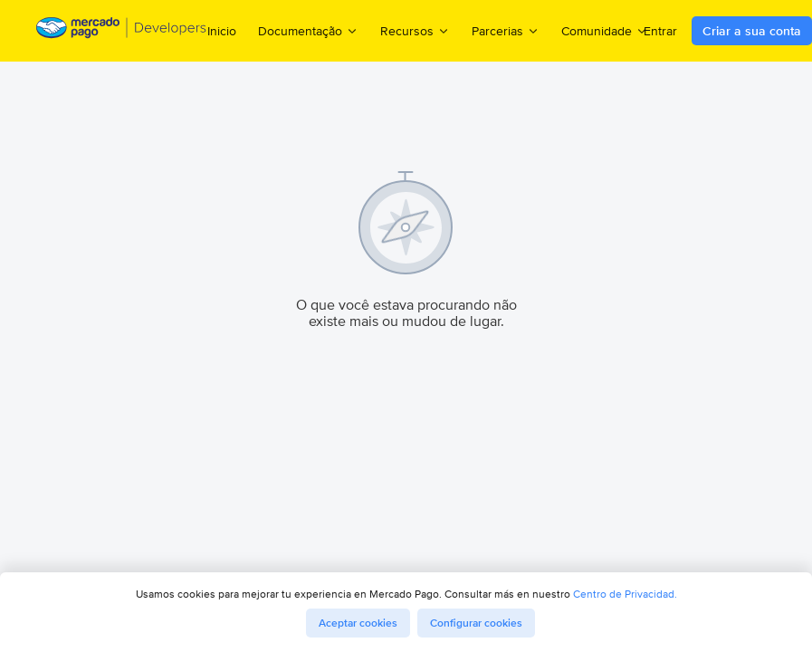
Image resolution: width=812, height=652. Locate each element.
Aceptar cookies (358, 623)
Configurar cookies (476, 623)
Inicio (222, 31)
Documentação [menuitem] (308, 30)
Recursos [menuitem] (415, 30)
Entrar (660, 31)
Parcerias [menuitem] (506, 30)
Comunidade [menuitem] (605, 30)
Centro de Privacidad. (625, 594)
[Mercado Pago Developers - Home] (122, 31)
